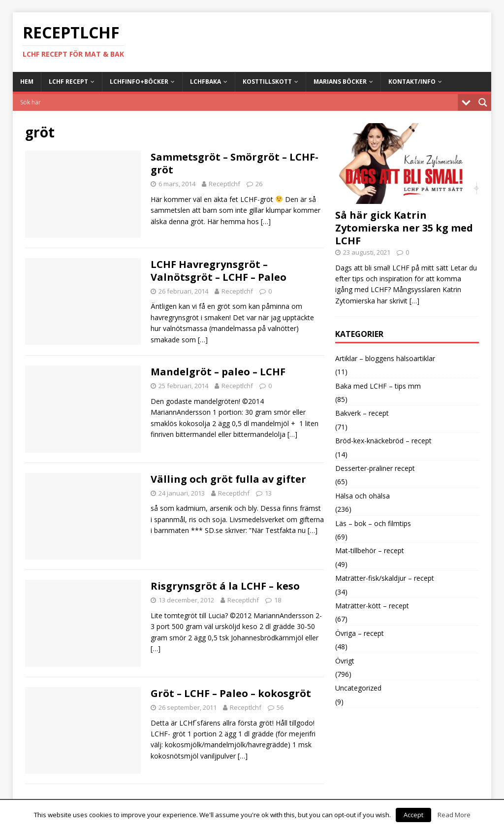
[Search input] (238, 102)
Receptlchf (224, 184)
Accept (413, 815)
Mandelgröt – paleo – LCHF (218, 372)
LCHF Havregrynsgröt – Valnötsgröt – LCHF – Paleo (219, 271)
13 (268, 493)
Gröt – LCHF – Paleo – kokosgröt (231, 693)
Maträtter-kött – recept (372, 606)
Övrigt (345, 661)
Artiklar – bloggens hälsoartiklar (385, 358)
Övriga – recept (360, 633)
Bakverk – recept (362, 413)
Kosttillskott (267, 82)
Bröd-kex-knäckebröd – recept (383, 441)
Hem (27, 82)
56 (280, 707)
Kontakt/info (412, 82)
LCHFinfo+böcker (139, 82)
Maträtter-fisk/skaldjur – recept (385, 578)
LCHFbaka (205, 82)
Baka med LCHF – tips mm (378, 386)
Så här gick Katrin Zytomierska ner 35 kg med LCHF (404, 228)
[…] (266, 221)
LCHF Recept (68, 82)
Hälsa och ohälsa (362, 496)
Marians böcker (340, 82)
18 (278, 600)
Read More (454, 815)
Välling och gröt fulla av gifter (228, 479)
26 (259, 184)
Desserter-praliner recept (375, 468)
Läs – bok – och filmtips (373, 523)
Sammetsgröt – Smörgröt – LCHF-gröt (235, 163)
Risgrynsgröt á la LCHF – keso (225, 586)
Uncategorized (358, 688)
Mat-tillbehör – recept (370, 550)
